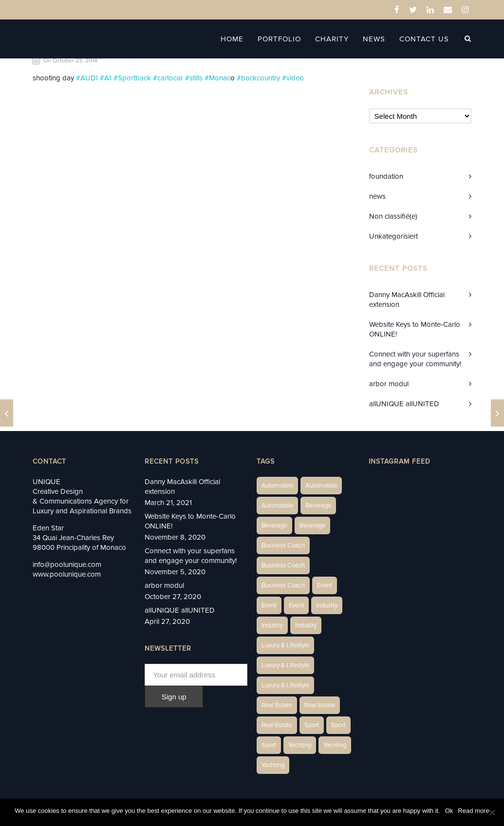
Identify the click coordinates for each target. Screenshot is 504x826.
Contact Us (424, 39)
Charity (332, 39)
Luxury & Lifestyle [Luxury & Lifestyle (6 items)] (285, 645)
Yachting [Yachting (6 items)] (300, 745)
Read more (473, 811)
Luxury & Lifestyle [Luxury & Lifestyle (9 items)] (285, 685)
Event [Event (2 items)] (325, 585)
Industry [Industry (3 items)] (327, 605)
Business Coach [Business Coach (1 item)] (283, 545)
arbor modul (389, 384)
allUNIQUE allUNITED (404, 404)
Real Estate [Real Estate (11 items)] (277, 725)
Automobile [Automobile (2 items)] (321, 486)
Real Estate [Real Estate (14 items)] (277, 705)
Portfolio (279, 39)
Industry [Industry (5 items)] (306, 625)
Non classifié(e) (393, 216)
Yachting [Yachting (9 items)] (273, 765)
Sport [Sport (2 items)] (312, 725)
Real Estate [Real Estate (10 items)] (320, 705)
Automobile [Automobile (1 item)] (277, 486)
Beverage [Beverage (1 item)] (318, 506)
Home (232, 39)
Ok (449, 811)
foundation (386, 176)
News (374, 39)
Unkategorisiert (393, 236)
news (377, 196)
